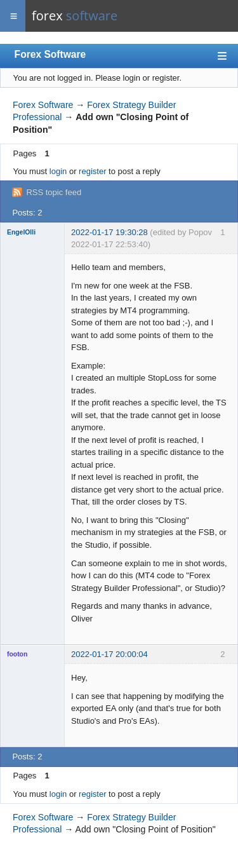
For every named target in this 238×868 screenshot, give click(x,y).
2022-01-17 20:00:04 (109, 654)
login (58, 171)
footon (17, 654)
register (92, 171)
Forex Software (50, 54)
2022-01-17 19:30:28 (109, 232)
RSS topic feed (54, 192)
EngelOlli (21, 232)
